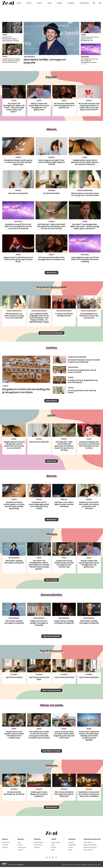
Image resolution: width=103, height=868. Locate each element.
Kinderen (5, 847)
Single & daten (56, 842)
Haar (19, 842)
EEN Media (21, 864)
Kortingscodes (84, 3)
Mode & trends (39, 842)
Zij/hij (53, 845)
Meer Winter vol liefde (51, 762)
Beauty (29, 3)
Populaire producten (92, 839)
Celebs (71, 847)
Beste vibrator (88, 842)
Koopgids (71, 3)
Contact (98, 865)
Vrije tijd (71, 842)
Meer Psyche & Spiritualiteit (51, 335)
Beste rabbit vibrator (90, 845)
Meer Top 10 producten (52, 700)
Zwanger (5, 845)
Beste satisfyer (88, 850)
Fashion (39, 3)
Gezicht (20, 845)
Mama (19, 3)
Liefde (50, 3)
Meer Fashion (51, 404)
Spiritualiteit (72, 845)
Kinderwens (6, 842)
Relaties (54, 847)
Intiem (53, 850)
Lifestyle (60, 3)
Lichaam (20, 850)
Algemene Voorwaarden (88, 865)
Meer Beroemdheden (51, 644)
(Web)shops (38, 845)
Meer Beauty (52, 525)
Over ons (71, 865)
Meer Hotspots (51, 819)
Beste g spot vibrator (90, 847)
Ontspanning (22, 847)
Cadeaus (37, 847)
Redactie (65, 865)
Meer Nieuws (52, 273)
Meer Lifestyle (51, 587)
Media (70, 850)
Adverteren (77, 865)
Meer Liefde (51, 466)
